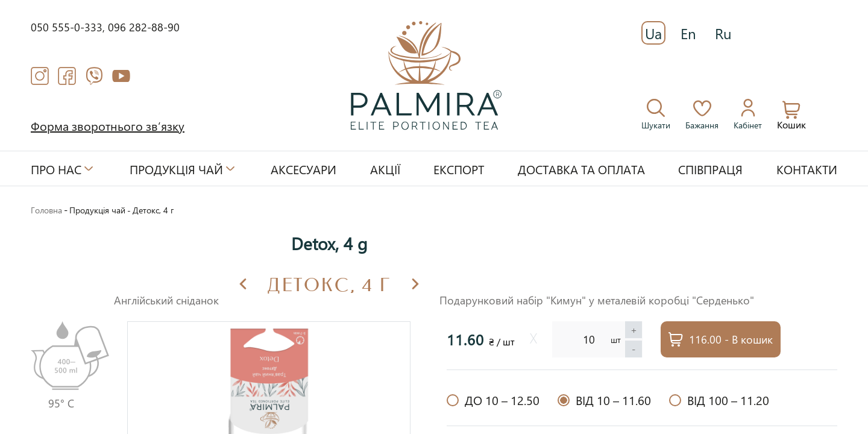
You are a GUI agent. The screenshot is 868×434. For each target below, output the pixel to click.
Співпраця (710, 169)
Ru (723, 33)
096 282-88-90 (144, 27)
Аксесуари (303, 169)
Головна (46, 210)
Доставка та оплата (581, 169)
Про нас (56, 169)
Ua (653, 33)
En (688, 33)
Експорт (459, 169)
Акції (385, 169)
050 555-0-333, (69, 27)
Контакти (807, 169)
